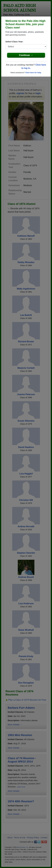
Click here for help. (33, 73)
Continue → (26, 55)
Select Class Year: (14, 42)
